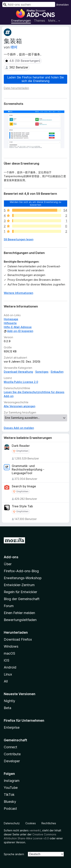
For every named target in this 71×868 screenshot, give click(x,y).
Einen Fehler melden (19, 613)
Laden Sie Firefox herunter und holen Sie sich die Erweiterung (35, 79)
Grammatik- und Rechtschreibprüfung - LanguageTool (28, 470)
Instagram (12, 781)
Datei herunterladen (16, 88)
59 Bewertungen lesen (19, 239)
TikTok (9, 795)
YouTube (11, 788)
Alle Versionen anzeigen (20, 406)
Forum (9, 606)
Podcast (10, 809)
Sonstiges (42, 372)
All (6, 681)
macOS (9, 653)
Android (10, 667)
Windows (11, 646)
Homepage (11, 319)
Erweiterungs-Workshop (23, 578)
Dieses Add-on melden (19, 428)
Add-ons (11, 557)
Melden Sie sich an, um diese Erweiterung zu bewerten (35, 203)
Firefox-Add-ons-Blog (21, 571)
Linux (8, 674)
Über (8, 564)
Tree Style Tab (22, 506)
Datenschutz (12, 823)
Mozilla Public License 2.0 (21, 382)
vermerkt (35, 830)
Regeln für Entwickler (20, 592)
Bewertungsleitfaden (20, 620)
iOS (7, 660)
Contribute (12, 754)
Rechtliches (49, 823)
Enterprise (12, 727)
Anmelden (62, 5)
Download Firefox (18, 639)
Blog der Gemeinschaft (22, 599)
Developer (12, 761)
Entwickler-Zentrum (19, 585)
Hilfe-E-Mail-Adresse (18, 327)
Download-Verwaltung (18, 372)
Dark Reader (21, 446)
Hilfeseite (10, 323)
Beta (7, 708)
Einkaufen (57, 372)
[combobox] (29, 4)
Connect (11, 747)
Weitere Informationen (18, 293)
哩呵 (14, 47)
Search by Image (24, 486)
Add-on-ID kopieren (18, 331)
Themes (39, 21)
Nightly (9, 701)
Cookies (31, 823)
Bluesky (10, 802)
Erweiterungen (21, 21)
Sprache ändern (14, 854)
